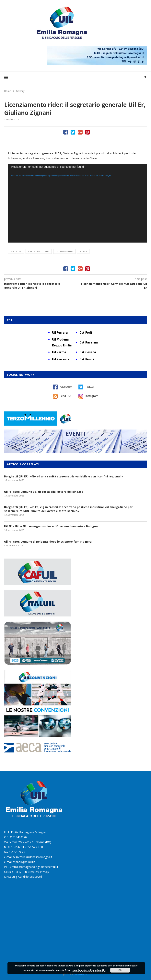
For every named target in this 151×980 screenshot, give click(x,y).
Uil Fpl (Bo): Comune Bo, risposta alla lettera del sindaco (44, 492)
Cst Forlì (86, 332)
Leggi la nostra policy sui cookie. (89, 970)
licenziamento (64, 251)
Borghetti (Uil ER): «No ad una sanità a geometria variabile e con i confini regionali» (64, 476)
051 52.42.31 (16, 847)
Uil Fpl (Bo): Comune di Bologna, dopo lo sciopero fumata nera (48, 542)
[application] (77, 203)
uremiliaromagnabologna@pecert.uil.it (34, 867)
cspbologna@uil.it (24, 862)
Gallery (20, 91)
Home (8, 91)
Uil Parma (59, 352)
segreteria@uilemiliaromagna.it (32, 857)
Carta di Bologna (39, 251)
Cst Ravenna (89, 342)
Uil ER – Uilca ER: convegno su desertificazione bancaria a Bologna (51, 526)
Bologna (16, 251)
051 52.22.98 (35, 847)
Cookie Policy (13, 872)
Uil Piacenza (61, 359)
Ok (120, 970)
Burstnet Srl (81, 974)
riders (83, 251)
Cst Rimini (87, 359)
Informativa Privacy (37, 872)
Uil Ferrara (60, 332)
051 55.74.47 (17, 852)
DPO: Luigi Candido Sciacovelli (23, 877)
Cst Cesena (88, 352)
